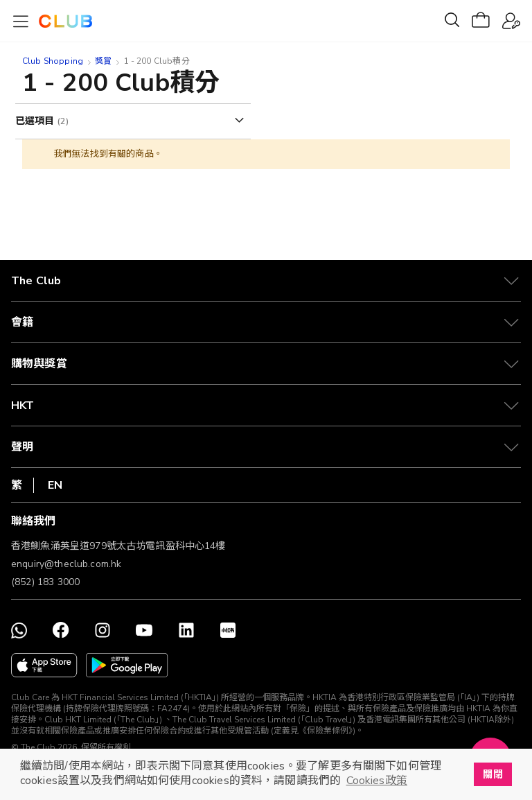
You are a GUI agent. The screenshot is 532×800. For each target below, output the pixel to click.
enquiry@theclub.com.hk (66, 564)
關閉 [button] (493, 774)
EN (55, 485)
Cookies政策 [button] (377, 781)
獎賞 (103, 61)
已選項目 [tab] (36, 121)
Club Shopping (53, 61)
